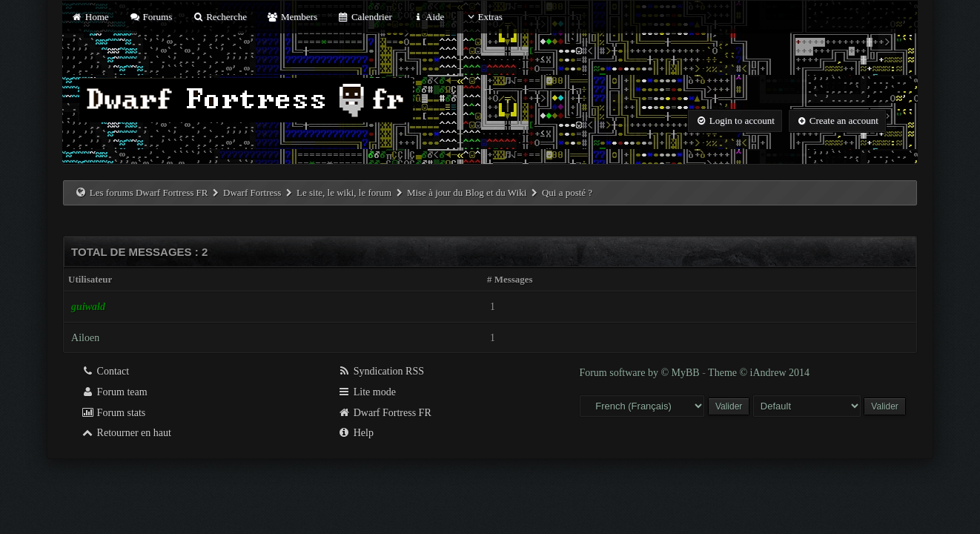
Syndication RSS (381, 371)
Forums (150, 17)
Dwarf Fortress (252, 192)
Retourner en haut (126, 433)
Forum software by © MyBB (640, 373)
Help (355, 433)
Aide (428, 17)
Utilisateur (90, 279)
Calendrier (365, 17)
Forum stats (113, 413)
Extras (484, 17)
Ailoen (85, 338)
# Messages (510, 279)
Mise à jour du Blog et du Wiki (467, 192)
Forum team (114, 392)
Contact (105, 371)
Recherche (219, 17)
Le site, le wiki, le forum (344, 192)
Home (90, 17)
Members (292, 17)
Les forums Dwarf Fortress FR (149, 192)
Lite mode (367, 392)
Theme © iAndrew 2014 (759, 373)
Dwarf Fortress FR (384, 413)
